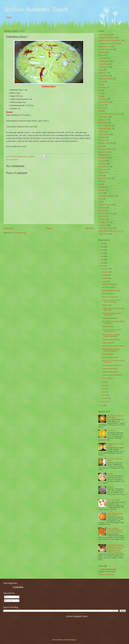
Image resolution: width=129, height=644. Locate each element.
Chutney (101, 70)
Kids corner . (102, 140)
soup (100, 202)
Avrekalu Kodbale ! (108, 378)
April (104, 392)
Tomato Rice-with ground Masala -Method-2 (115, 514)
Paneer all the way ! (104, 167)
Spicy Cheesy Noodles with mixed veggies (116, 417)
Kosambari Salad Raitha (106, 143)
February (105, 398)
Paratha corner (103, 170)
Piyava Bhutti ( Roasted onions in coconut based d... (112, 314)
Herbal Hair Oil (103, 120)
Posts (7, 597)
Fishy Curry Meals (104, 102)
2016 (102, 256)
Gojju (100, 111)
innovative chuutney (108, 326)
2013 (102, 266)
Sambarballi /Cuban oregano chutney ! (113, 346)
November (106, 272)
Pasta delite (102, 172)
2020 (102, 244)
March (105, 395)
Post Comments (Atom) (19, 233)
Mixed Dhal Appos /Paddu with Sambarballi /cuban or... (111, 350)
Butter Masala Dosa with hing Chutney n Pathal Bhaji (111, 336)
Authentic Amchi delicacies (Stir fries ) (110, 41)
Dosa (100, 93)
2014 (102, 263)
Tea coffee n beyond (104, 222)
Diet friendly (102, 87)
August (105, 281)
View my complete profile (106, 574)
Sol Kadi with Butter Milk (110, 284)
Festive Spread (103, 99)
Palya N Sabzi (103, 164)
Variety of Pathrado (104, 234)
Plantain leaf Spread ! (105, 178)
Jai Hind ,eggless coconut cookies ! (112, 365)
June (104, 385)
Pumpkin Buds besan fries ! (110, 372)
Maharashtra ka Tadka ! (105, 149)
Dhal (100, 85)
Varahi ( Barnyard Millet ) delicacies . (110, 231)
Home (9, 17)
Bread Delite (102, 52)
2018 (102, 250)
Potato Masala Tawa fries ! (110, 318)
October (105, 275)
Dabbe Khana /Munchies (106, 79)
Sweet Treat (14, 160)
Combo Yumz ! (103, 73)
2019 (102, 247)
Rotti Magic (102, 187)
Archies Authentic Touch (36, 9)
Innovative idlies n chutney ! (111, 357)
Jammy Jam (102, 132)
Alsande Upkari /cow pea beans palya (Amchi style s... (113, 309)
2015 (102, 260)
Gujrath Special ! (103, 117)
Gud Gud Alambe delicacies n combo (109, 114)
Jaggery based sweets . (105, 128)
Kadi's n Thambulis (104, 134)
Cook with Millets (104, 76)
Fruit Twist (102, 108)
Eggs (100, 96)
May (104, 389)
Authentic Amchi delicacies (107, 38)
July (104, 382)
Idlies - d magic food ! (105, 126)
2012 (102, 406)
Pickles (101, 175)
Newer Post (9, 228)
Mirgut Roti (111, 487)
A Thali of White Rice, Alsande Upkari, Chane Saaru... (111, 301)
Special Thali (102, 208)
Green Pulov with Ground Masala (112, 375)
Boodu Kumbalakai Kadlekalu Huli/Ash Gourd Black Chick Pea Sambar (115, 530)
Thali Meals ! (102, 225)
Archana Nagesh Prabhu (108, 569)
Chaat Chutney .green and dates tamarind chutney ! (111, 330)
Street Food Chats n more (106, 213)
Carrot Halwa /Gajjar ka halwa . (111, 340)
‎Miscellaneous (103, 155)
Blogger (74, 640)
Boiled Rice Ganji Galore (106, 49)
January (105, 402)
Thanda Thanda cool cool (106, 228)
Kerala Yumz (102, 137)
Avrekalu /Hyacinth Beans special (108, 43)
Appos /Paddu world (104, 35)
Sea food (101, 193)
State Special (102, 211)
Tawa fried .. (102, 219)
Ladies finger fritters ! (109, 343)
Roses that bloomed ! (108, 294)
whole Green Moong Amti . (110, 297)
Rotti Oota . (102, 190)
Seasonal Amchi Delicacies (106, 196)
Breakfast (101, 55)
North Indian (102, 161)
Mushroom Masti (103, 158)
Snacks (100, 199)
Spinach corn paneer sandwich (111, 291)
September (106, 278)
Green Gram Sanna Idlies (110, 369)
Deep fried (102, 82)
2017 (102, 253)
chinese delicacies (104, 67)
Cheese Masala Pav (108, 354)
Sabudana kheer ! (107, 305)
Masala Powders (103, 152)
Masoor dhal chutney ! (109, 287)
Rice (100, 184)
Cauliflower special (104, 61)
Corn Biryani (111, 431)
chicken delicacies (104, 64)
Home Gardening (103, 123)
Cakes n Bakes (103, 58)
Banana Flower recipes (105, 46)
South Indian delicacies (105, 205)
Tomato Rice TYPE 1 (114, 500)
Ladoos (101, 146)
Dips (100, 90)
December (106, 269)
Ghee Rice (110, 474)
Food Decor (102, 105)
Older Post (90, 228)
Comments (9, 601)
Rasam (100, 181)
